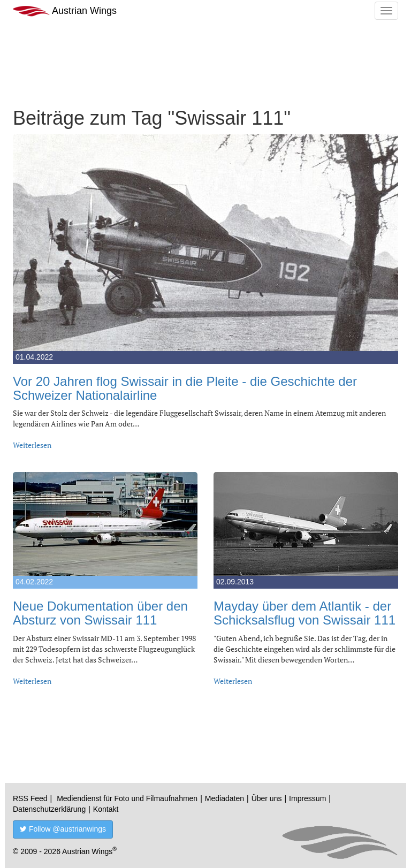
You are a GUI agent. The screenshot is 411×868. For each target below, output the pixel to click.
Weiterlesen (32, 445)
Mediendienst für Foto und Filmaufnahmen (127, 798)
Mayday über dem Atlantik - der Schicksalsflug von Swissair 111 (305, 613)
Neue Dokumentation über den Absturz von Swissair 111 (100, 613)
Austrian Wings (65, 11)
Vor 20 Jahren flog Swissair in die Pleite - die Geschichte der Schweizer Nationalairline (185, 388)
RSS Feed (30, 798)
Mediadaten (224, 798)
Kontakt (106, 809)
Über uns (267, 798)
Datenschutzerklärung (49, 809)
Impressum (307, 798)
